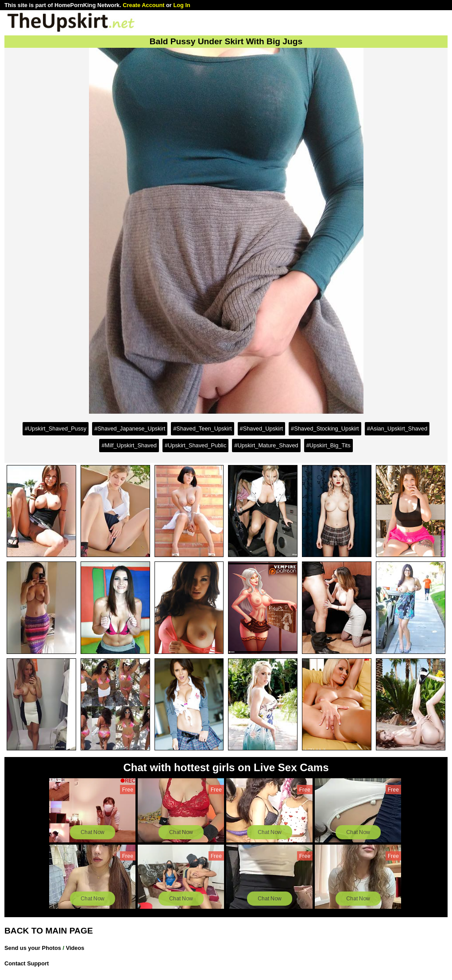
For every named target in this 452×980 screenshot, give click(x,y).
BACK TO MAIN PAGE (49, 931)
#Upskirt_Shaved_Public (195, 445)
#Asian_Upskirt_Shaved (397, 429)
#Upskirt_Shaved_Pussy (56, 429)
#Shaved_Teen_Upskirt (202, 429)
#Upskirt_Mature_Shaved (266, 445)
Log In (182, 5)
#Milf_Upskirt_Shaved (129, 445)
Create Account (143, 5)
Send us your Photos (33, 948)
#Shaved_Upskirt (261, 429)
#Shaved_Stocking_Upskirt (325, 429)
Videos (75, 948)
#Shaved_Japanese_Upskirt (130, 429)
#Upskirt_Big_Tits (328, 445)
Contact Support (27, 963)
